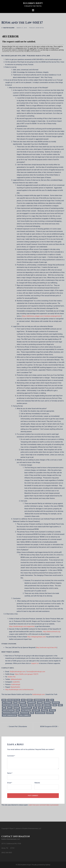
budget (30, 700)
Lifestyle (48, 708)
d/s (48, 700)
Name (10, 773)
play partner (26, 710)
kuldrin (17, 708)
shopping (50, 713)
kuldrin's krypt (26, 708)
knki (4, 708)
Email (10, 783)
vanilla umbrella (24, 715)
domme (40, 703)
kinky (60, 705)
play (18, 710)
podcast (44, 710)
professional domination (11, 713)
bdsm (4, 700)
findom (38, 705)
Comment (11, 756)
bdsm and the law (14, 700)
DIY (52, 700)
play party (36, 710)
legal (41, 708)
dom (15, 703)
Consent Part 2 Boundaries (18, 727)
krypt (10, 708)
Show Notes (40, 28)
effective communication (11, 705)
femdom (23, 705)
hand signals (47, 705)
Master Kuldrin (9, 28)
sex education (40, 713)
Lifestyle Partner (8, 710)
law (35, 708)
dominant (22, 703)
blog (23, 700)
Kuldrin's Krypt (33, 3)
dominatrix (32, 703)
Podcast (32, 28)
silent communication (10, 715)
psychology (25, 713)
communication (39, 700)
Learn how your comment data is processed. (44, 805)
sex (32, 713)
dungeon (47, 703)
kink (55, 705)
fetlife (31, 705)
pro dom (52, 710)
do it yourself (7, 703)
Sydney (48, 865)
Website (37, 783)
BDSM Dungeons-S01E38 (49, 727)
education (56, 703)
